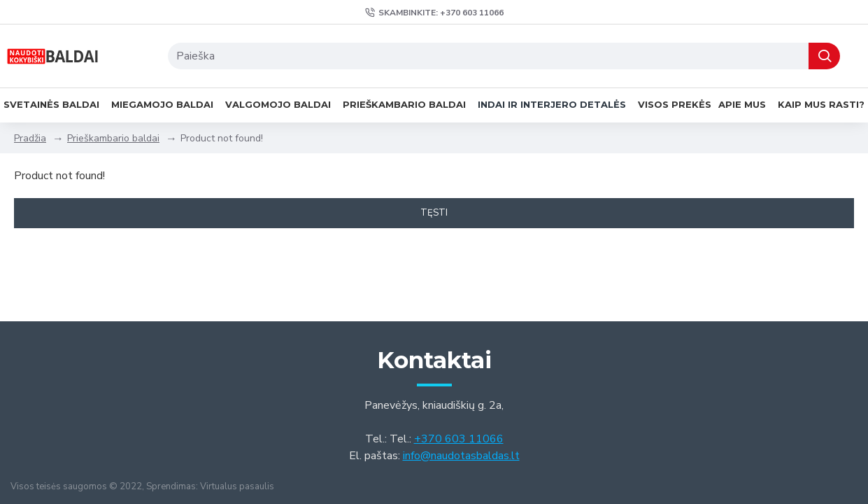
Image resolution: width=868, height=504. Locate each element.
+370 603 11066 (459, 439)
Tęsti (434, 213)
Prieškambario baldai (113, 138)
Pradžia (30, 138)
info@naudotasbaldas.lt (461, 456)
